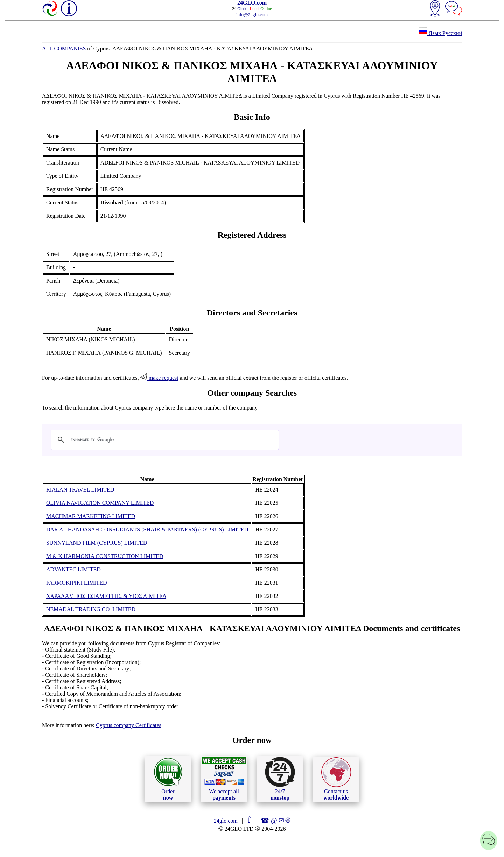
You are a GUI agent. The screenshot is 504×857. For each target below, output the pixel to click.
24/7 (280, 779)
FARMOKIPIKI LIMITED (76, 583)
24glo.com (226, 821)
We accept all (224, 779)
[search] (164, 440)
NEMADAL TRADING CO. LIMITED (91, 609)
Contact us (336, 779)
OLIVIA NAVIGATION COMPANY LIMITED (100, 503)
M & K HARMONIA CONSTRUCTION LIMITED (105, 556)
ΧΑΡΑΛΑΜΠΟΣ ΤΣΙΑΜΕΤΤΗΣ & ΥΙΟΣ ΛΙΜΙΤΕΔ (106, 596)
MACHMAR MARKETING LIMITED (91, 516)
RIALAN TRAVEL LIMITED (80, 490)
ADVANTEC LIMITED (73, 569)
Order (168, 779)
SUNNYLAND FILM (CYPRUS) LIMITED (97, 543)
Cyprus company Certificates (129, 725)
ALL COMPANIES (64, 48)
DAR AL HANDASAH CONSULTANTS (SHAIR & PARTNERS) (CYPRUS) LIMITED (147, 529)
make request (159, 378)
